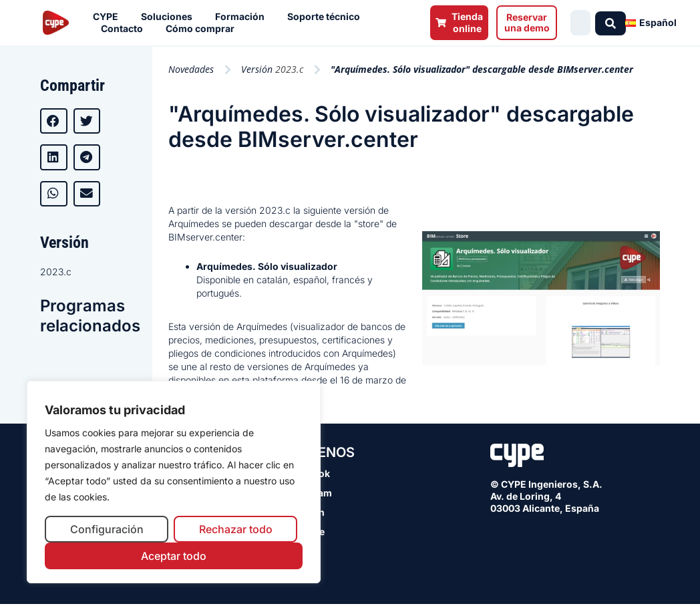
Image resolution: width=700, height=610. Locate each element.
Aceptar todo (174, 556)
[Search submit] (612, 23)
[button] (54, 121)
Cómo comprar (203, 29)
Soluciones (170, 17)
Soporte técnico (327, 17)
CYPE (109, 17)
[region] (174, 482)
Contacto (125, 29)
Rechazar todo (236, 529)
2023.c (56, 272)
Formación (243, 17)
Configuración (107, 529)
